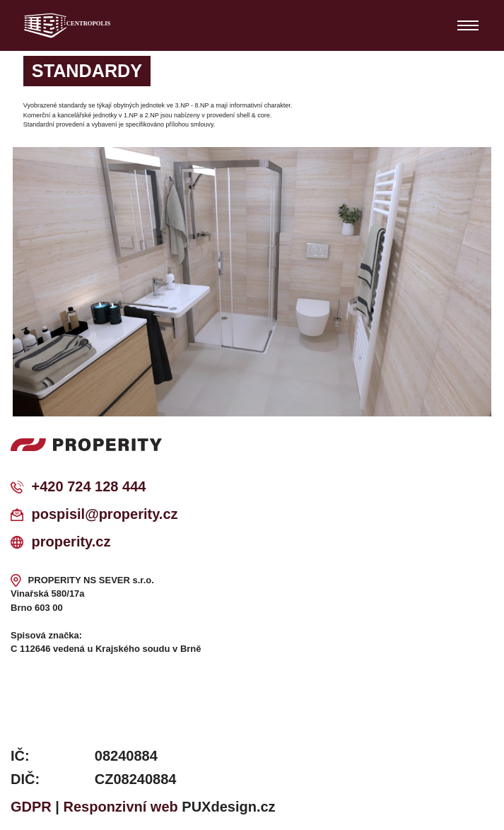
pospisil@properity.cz (105, 514)
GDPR (31, 807)
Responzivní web (121, 807)
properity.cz (71, 542)
